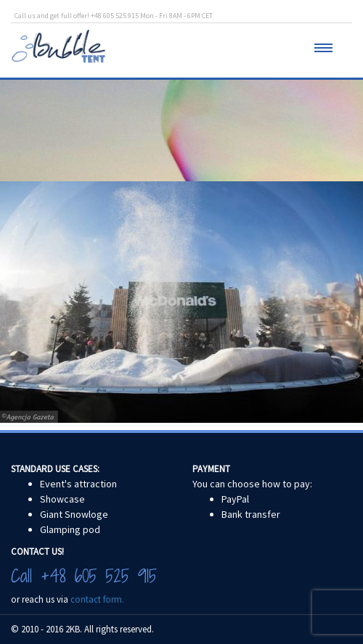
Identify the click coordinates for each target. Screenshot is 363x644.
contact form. (97, 599)
